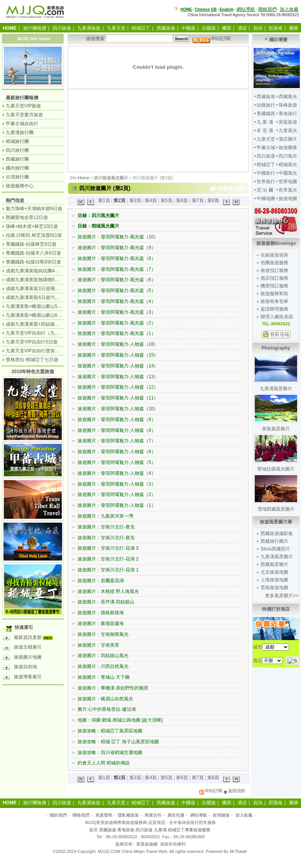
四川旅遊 (62, 28)
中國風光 (288, 173)
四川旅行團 (17, 150)
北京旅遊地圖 (274, 572)
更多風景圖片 (279, 596)
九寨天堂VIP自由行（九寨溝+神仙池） (46, 333)
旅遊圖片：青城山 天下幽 (104, 677)
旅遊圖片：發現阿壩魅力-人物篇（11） (118, 398)
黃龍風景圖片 (276, 429)
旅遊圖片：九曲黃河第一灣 (105, 516)
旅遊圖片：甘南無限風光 (103, 634)
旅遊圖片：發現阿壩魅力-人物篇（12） (118, 387)
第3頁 (135, 200)
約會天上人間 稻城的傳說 (104, 763)
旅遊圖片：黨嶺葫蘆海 (101, 623)
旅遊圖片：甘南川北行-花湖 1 (108, 570)
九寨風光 (288, 131)
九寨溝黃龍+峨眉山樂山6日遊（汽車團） (48, 315)
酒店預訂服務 (274, 278)
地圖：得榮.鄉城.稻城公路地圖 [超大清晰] (120, 720)
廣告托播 (176, 815)
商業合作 (153, 815)
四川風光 (288, 156)
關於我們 (58, 815)
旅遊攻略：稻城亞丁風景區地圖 (110, 731)
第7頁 (198, 200)
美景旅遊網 (147, 844)
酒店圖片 (288, 139)
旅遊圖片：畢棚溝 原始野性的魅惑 (113, 688)
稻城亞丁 (141, 28)
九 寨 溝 (265, 122)
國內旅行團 (17, 168)
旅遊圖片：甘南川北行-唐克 (106, 527)
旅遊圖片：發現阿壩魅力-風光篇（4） (117, 301)
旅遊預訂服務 (274, 270)
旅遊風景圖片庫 (276, 522)
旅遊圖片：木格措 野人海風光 (108, 591)
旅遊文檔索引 (22, 648)
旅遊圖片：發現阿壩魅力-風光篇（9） (117, 248)
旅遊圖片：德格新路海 (101, 613)
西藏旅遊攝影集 (277, 533)
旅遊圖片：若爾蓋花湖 (101, 581)
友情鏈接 (221, 815)
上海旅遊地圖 (274, 580)
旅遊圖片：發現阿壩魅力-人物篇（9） (117, 420)
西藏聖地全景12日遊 (27, 217)
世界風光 (288, 190)
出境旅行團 (17, 177)
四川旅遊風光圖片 (111, 178)
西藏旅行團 (17, 159)
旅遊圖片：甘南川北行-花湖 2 (108, 559)
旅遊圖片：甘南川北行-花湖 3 (108, 548)
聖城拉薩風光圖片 (276, 469)
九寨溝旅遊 (89, 28)
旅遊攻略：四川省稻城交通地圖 (110, 752)
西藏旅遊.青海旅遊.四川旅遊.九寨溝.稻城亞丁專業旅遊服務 (155, 830)
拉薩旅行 (266, 105)
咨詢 (258, 28)
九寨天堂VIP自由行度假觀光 (35, 351)
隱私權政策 (128, 815)
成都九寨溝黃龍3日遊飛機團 (35, 289)
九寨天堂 (116, 28)
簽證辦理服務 (274, 309)
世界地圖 (288, 182)
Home (84, 178)
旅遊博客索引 (22, 678)
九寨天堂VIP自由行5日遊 (32, 342)
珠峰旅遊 (288, 105)
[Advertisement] (108, 130)
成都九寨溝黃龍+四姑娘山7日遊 (39, 324)
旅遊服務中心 (20, 186)
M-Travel (238, 851)
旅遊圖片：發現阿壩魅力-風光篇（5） (117, 290)
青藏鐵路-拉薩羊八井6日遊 (33, 253)
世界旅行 (266, 182)
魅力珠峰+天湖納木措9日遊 (34, 209)
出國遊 (209, 28)
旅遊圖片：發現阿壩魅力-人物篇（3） (117, 484)
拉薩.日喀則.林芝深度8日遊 (34, 235)
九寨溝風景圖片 (276, 389)
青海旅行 (288, 114)
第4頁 (151, 200)
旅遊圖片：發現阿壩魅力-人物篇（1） (117, 505)
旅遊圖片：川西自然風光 (103, 666)
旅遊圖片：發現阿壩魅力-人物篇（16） (118, 344)
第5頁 (167, 200)
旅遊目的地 (20, 668)
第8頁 (213, 200)
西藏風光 (288, 97)
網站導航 (246, 9)
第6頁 (182, 200)
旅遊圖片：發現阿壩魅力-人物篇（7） (117, 441)
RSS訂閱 (211, 39)
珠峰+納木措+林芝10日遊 (32, 226)
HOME (186, 9)
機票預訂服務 (274, 286)
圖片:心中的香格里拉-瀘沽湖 (107, 709)
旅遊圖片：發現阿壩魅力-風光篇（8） (117, 258)
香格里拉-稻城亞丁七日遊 (32, 360)
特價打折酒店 (276, 609)
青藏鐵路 (266, 114)
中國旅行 (266, 173)
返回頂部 (234, 791)
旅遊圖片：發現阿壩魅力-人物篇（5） (117, 462)
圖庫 (294, 28)
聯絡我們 (267, 9)
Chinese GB (206, 9)
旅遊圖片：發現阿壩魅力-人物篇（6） (117, 452)
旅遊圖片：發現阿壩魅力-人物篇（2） (117, 494)
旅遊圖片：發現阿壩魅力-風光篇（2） (117, 323)
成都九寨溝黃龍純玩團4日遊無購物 (42, 271)
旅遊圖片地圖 (22, 658)
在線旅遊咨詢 (274, 255)
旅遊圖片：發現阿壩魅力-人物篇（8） (117, 430)
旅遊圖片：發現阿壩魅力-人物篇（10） (118, 409)
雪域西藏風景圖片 (276, 509)
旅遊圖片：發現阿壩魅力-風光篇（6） (117, 280)
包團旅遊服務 (274, 263)
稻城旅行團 (17, 141)
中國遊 (188, 28)
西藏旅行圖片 (274, 541)
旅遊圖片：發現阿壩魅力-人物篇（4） (117, 473)
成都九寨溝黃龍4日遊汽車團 (35, 297)
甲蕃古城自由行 (22, 124)
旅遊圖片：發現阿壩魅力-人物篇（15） (118, 355)
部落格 (276, 28)
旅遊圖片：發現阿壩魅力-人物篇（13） (118, 377)
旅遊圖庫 (288, 148)
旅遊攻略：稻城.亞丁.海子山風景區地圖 (118, 742)
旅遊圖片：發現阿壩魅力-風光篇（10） (118, 237)
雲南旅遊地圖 (274, 588)
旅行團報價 (35, 28)
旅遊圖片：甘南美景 (98, 645)
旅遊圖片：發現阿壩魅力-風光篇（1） (117, 333)
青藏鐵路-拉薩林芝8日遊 (31, 244)
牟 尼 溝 (265, 131)
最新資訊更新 (30, 639)
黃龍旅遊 (288, 122)
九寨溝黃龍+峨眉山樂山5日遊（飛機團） (48, 306)
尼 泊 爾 (265, 190)
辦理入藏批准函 (277, 317)
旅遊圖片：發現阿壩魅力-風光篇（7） (117, 269)
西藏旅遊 (166, 28)
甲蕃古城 (266, 148)
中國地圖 (266, 199)
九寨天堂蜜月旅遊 (24, 115)
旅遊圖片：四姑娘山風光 (103, 656)
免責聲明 (104, 815)
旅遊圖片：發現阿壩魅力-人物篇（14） (118, 366)
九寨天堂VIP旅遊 (23, 106)
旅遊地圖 (288, 199)
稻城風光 (288, 165)
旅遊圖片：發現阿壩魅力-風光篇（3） (117, 312)
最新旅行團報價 (22, 98)
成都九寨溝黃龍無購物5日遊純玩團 (42, 280)
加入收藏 (289, 9)
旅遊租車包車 (274, 301)
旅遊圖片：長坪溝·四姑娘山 (106, 602)
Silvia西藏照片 (275, 549)
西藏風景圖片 (274, 564)
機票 (227, 28)
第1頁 (104, 200)
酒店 (242, 28)
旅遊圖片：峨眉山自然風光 (105, 699)
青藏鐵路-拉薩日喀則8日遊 (33, 262)
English (227, 9)
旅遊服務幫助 (274, 294)
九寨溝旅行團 (20, 132)
